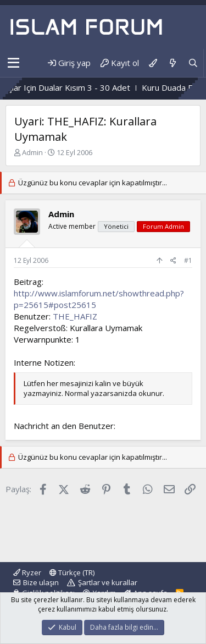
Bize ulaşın (41, 582)
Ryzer (27, 573)
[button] (13, 63)
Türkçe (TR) (72, 573)
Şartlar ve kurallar (108, 582)
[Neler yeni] (172, 63)
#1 (188, 260)
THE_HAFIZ (75, 316)
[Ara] (193, 63)
